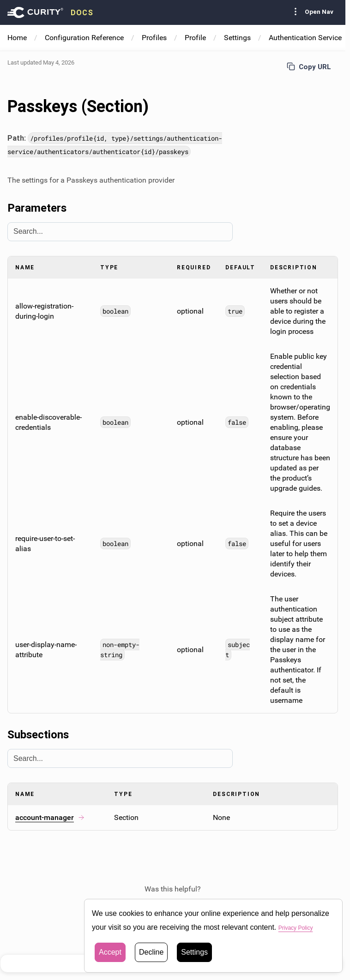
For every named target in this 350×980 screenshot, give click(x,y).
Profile (195, 38)
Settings (237, 38)
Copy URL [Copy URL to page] (309, 67)
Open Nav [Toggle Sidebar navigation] (312, 12)
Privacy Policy (302, 927)
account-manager (50, 817)
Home (17, 38)
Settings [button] (194, 952)
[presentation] (50, 12)
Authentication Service (305, 38)
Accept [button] (110, 952)
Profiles (154, 38)
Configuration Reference (84, 38)
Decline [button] (151, 952)
